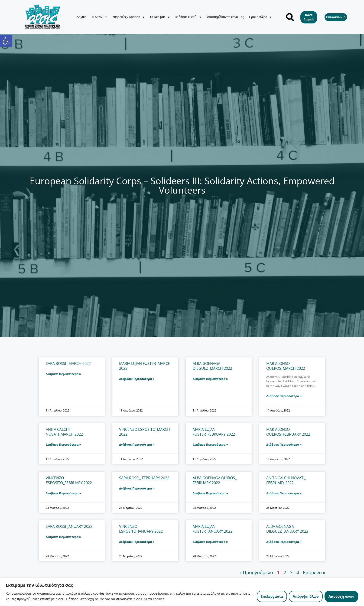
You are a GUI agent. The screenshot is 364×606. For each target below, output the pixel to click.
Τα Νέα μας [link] (160, 17)
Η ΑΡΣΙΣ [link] (99, 17)
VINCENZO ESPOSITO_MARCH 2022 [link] (145, 432)
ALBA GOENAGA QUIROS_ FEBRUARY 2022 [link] (215, 480)
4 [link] (298, 572)
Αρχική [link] (82, 17)
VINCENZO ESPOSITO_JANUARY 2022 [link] (141, 529)
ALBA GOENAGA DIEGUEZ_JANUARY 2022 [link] (287, 529)
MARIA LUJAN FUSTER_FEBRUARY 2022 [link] (214, 432)
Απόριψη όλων (306, 596)
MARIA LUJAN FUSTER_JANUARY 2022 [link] (213, 529)
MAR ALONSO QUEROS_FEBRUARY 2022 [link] (288, 432)
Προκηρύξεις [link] (260, 17)
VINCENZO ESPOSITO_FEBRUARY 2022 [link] (69, 480)
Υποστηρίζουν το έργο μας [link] (225, 17)
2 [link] (285, 572)
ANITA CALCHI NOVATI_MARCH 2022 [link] (64, 432)
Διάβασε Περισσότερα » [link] (63, 374)
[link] (6, 41)
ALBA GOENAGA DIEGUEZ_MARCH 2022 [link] (212, 366)
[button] (290, 17)
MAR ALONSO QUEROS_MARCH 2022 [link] (286, 366)
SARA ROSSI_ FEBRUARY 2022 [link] (144, 478)
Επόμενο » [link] (314, 572)
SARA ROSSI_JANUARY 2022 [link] (69, 526)
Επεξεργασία (272, 596)
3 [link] (291, 572)
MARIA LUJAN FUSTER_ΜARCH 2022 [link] (145, 366)
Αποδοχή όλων (341, 596)
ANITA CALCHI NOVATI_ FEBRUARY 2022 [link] (286, 480)
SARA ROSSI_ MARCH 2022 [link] (68, 363)
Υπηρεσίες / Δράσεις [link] (128, 17)
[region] (182, 592)
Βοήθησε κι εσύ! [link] (188, 17)
